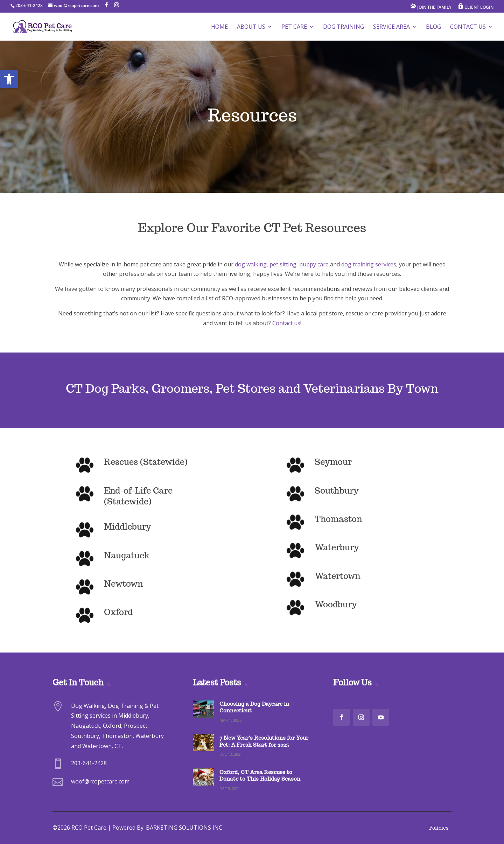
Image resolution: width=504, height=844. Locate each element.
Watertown (338, 576)
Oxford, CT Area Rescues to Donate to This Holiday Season (260, 776)
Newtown (124, 584)
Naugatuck (127, 555)
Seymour (333, 462)
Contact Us (468, 27)
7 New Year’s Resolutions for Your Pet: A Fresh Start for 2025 (264, 741)
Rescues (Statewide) (146, 462)
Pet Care (294, 27)
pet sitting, (284, 264)
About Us (251, 27)
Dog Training (344, 27)
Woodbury (336, 604)
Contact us (286, 323)
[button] (9, 79)
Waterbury (337, 547)
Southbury (337, 491)
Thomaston (338, 519)
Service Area (391, 27)
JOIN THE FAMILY (431, 7)
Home (219, 27)
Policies (439, 828)
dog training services (369, 264)
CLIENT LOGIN (476, 7)
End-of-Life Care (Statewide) (138, 496)
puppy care (314, 264)
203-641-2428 (29, 5)
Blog (433, 27)
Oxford (118, 612)
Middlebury (128, 527)
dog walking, (252, 264)
